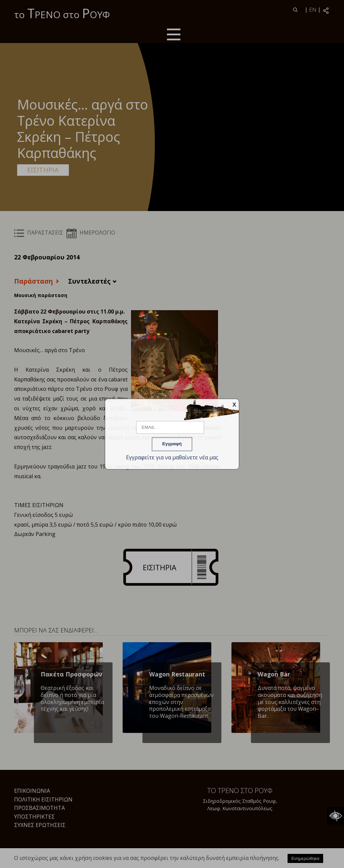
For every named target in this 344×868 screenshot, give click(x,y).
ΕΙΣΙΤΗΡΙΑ (43, 170)
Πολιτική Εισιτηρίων (43, 799)
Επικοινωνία (32, 791)
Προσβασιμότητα (39, 808)
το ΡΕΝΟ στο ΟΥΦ (62, 13)
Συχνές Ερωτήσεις (40, 825)
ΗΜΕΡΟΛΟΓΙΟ (91, 233)
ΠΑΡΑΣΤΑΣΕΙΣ (39, 233)
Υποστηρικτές (34, 817)
